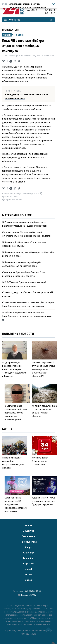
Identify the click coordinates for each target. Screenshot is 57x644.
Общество (28, 531)
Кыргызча (29, 563)
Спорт (28, 547)
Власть (29, 525)
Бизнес (28, 574)
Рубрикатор (12, 20)
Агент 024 (29, 553)
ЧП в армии (18, 35)
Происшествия (11, 30)
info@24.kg (31, 595)
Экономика (29, 536)
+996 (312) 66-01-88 (32, 591)
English (29, 569)
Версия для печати (12, 200)
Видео (28, 580)
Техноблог (29, 558)
